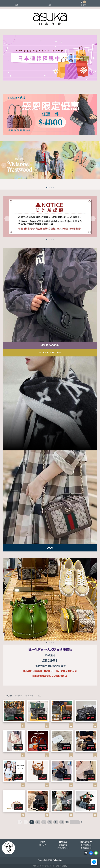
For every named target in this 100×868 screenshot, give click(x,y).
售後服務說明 (86, 848)
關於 (43, 842)
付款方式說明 (86, 842)
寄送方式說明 (86, 845)
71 (50, 822)
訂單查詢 (63, 845)
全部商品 (63, 842)
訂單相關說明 (63, 848)
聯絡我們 (43, 845)
